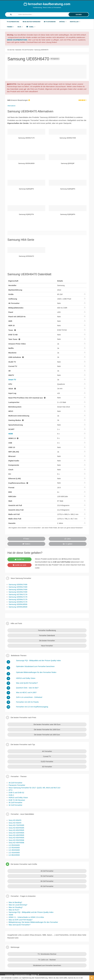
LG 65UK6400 (14, 845)
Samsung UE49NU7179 (18, 602)
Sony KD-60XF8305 (16, 828)
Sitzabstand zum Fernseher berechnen (47, 965)
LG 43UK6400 (14, 853)
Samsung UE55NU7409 (18, 587)
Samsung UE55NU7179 (18, 599)
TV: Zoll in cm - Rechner (47, 960)
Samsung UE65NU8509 (18, 604)
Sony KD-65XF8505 (16, 830)
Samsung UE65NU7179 (18, 597)
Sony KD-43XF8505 (16, 833)
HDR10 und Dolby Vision (18, 797)
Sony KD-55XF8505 (16, 838)
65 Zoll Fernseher (47, 886)
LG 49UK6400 (14, 850)
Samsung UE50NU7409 (18, 589)
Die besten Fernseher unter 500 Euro (47, 724)
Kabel (31, 27)
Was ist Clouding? (16, 907)
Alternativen (11, 106)
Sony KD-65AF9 (15, 820)
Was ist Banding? (15, 902)
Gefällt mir (19, 559)
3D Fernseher (47, 767)
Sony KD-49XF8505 (16, 835)
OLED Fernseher (47, 762)
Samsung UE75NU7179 (18, 594)
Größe (63, 22)
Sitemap (34, 975)
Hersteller (75, 22)
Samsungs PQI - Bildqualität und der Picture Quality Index (31, 912)
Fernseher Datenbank (47, 635)
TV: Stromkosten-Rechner (47, 954)
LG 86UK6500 (14, 855)
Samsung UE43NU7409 (18, 592)
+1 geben (68, 544)
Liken (68, 539)
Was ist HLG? (14, 910)
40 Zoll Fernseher (15, 802)
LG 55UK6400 (14, 848)
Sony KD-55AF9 (15, 823)
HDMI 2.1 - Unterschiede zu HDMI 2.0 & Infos (26, 917)
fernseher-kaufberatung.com (47, 4)
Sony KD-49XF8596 (16, 843)
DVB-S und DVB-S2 (16, 793)
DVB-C (11, 795)
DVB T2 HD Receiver (17, 800)
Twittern (26, 544)
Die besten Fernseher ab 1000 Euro (47, 735)
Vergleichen (55, 59)
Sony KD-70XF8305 (16, 825)
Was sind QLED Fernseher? (19, 925)
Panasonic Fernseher (17, 785)
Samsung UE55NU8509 (18, 607)
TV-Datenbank (50, 22)
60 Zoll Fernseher (47, 881)
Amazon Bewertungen (19, 100)
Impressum (9, 975)
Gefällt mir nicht (19, 565)
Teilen (26, 539)
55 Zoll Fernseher (47, 876)
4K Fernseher (47, 751)
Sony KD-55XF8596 (16, 840)
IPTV (11, 790)
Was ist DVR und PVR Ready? (21, 920)
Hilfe (20, 27)
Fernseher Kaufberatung (47, 630)
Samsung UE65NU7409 (18, 584)
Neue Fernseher (47, 646)
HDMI (11, 434)
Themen (10, 27)
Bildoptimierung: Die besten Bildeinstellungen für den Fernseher (33, 922)
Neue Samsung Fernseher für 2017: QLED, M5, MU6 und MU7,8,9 (34, 788)
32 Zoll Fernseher (15, 805)
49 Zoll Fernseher (15, 783)
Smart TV (12, 380)
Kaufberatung (13, 22)
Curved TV (47, 756)
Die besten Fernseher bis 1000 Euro (47, 730)
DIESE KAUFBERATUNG (17, 40)
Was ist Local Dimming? (18, 905)
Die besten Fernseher (32, 22)
